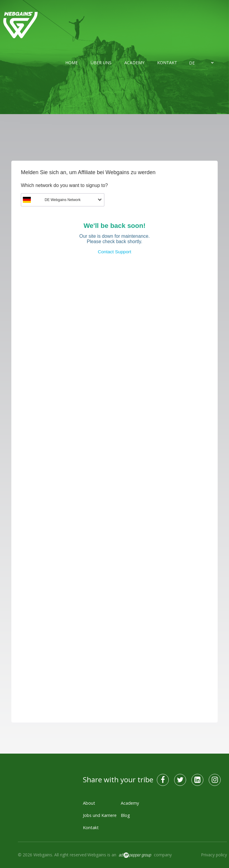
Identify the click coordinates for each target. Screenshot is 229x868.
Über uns (101, 63)
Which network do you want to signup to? (64, 185)
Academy (134, 63)
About (89, 803)
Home (72, 63)
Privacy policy (214, 855)
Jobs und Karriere (100, 815)
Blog (125, 815)
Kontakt (167, 63)
